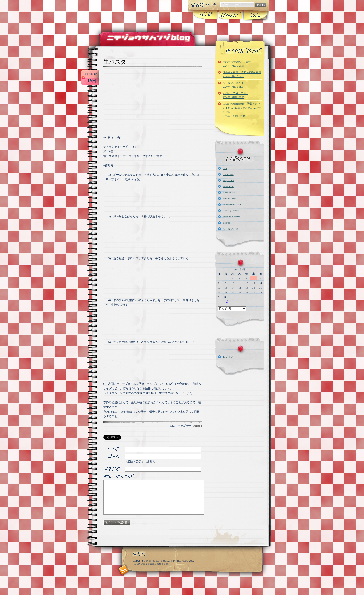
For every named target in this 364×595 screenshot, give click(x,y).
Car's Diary (229, 174)
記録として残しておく (236, 95)
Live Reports (229, 198)
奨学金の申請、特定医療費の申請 (242, 74)
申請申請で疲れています (237, 64)
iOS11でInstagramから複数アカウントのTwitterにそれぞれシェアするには (242, 110)
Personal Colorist (232, 217)
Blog (255, 15)
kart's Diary (229, 192)
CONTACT (230, 15)
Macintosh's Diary (232, 204)
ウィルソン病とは (233, 85)
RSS (124, 570)
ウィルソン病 (231, 229)
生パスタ (115, 62)
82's (225, 168)
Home (206, 15)
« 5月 (226, 302)
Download (228, 186)
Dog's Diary (229, 180)
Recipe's (198, 426)
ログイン (228, 357)
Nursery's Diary (231, 210)
